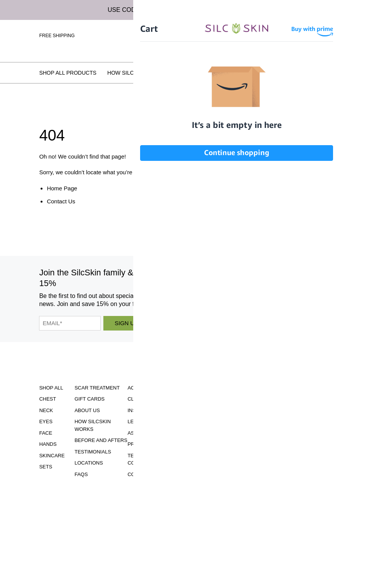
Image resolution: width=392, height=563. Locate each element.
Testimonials (267, 73)
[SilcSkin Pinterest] (286, 286)
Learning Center (151, 421)
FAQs (345, 73)
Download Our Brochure (210, 393)
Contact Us (61, 201)
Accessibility (146, 388)
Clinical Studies (150, 399)
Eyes (46, 421)
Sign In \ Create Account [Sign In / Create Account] (300, 35)
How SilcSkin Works (138, 73)
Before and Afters (208, 73)
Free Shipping (57, 36)
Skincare (52, 456)
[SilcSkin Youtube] (266, 286)
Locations (312, 73)
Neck (46, 410)
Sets (46, 467)
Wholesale (339, 47)
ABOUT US (87, 410)
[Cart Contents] (346, 35)
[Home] (196, 34)
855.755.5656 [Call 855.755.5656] (210, 448)
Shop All (51, 388)
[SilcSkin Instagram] (231, 286)
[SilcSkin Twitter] (305, 286)
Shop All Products (68, 73)
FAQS (81, 474)
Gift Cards (90, 399)
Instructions (146, 410)
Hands (48, 444)
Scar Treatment (97, 388)
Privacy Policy (148, 444)
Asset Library (147, 433)
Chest (47, 399)
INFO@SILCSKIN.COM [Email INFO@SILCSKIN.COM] (210, 455)
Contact (139, 474)
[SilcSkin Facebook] (248, 286)
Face (46, 433)
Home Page (62, 188)
